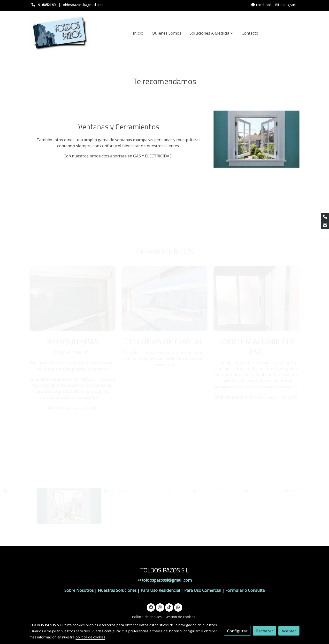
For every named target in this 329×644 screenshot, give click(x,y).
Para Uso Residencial (160, 590)
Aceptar (289, 631)
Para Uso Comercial (203, 590)
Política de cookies (147, 617)
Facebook (261, 5)
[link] (61, 33)
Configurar (237, 631)
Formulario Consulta (245, 590)
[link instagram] (160, 607)
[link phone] (325, 217)
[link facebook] (151, 607)
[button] (211, 33)
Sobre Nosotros (79, 590)
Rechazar (265, 631)
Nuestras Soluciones (118, 590)
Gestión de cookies (180, 617)
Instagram (286, 5)
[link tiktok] (169, 607)
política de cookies (90, 637)
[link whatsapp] (178, 607)
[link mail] (325, 225)
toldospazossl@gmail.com (167, 580)
